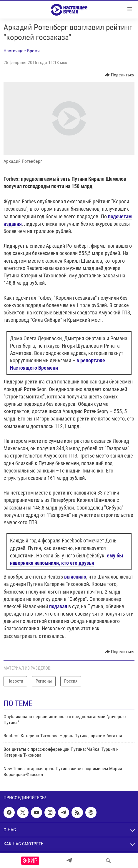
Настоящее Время (22, 51)
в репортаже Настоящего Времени (58, 364)
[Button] (120, 75)
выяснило (75, 577)
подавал (58, 606)
